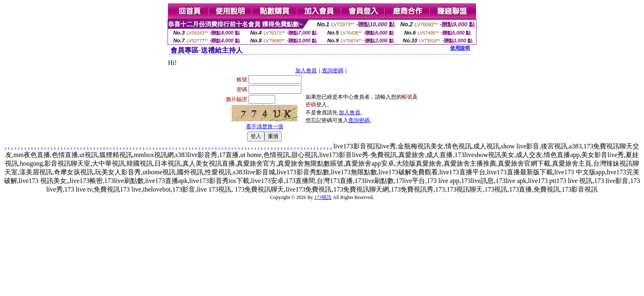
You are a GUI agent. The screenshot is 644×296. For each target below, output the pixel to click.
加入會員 (306, 71)
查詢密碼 (333, 71)
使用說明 (460, 48)
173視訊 (323, 197)
